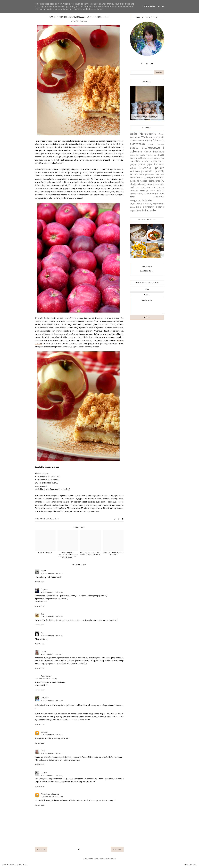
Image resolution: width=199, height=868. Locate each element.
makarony (135, 178)
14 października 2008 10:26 (52, 617)
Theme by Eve (190, 865)
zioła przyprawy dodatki (150, 207)
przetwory (159, 187)
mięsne (151, 178)
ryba (153, 190)
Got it (161, 6)
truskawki (159, 197)
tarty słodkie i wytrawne (151, 193)
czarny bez (159, 158)
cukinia (141, 158)
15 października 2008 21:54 (52, 753)
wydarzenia (136, 204)
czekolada (135, 161)
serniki (134, 193)
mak (162, 175)
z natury (148, 204)
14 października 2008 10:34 (52, 635)
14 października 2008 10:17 (52, 573)
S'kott (162, 134)
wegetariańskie (141, 200)
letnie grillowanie (147, 175)
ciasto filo (134, 155)
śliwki (139, 211)
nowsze (41, 849)
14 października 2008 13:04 (46, 679)
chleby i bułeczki (155, 140)
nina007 (44, 732)
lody (157, 175)
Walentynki (135, 137)
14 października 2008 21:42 (52, 735)
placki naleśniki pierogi (142, 184)
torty (132, 197)
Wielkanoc (147, 137)
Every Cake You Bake (18, 865)
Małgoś (44, 773)
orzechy (160, 181)
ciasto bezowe (157, 144)
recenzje (144, 190)
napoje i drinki (148, 181)
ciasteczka (137, 144)
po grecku (160, 184)
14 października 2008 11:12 (51, 654)
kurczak (134, 174)
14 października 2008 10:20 (52, 592)
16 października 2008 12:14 (52, 775)
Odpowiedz (39, 582)
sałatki (161, 190)
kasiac (43, 652)
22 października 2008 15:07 (52, 797)
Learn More (149, 6)
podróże (134, 187)
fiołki (161, 161)
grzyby (133, 164)
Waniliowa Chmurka (50, 794)
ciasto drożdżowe (154, 152)
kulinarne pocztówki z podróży (147, 171)
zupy (132, 211)
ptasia (43, 571)
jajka (150, 164)
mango (144, 178)
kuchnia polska (152, 168)
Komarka (45, 698)
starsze (117, 849)
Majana (44, 590)
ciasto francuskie (148, 155)
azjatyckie (159, 137)
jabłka (56, 519)
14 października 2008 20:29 (52, 700)
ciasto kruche (44, 519)
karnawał (159, 164)
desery (146, 161)
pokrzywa (146, 187)
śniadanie (149, 210)
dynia (154, 161)
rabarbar (134, 190)
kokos (133, 168)
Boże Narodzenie (143, 134)
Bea (42, 614)
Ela (42, 633)
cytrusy (149, 158)
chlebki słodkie (137, 140)
